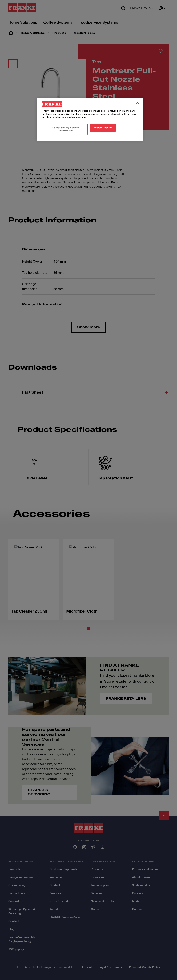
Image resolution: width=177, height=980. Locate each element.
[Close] (138, 103)
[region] (90, 119)
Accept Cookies (103, 128)
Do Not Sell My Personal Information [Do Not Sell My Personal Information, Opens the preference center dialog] (66, 129)
